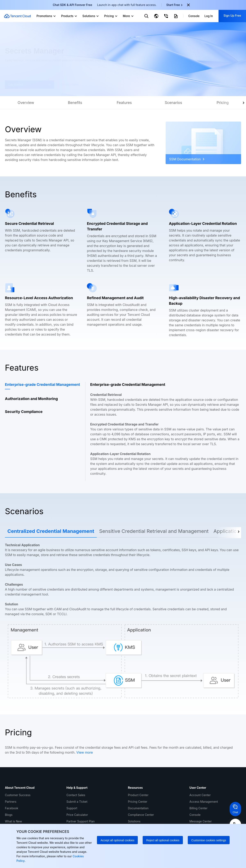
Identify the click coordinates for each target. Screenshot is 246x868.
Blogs (9, 815)
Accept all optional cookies (117, 840)
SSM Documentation (187, 159)
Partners (11, 802)
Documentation (138, 808)
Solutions (134, 821)
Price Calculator (77, 815)
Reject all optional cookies (163, 840)
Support (72, 808)
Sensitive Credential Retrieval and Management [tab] (154, 531)
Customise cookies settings (209, 840)
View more (85, 752)
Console (195, 815)
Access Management (204, 802)
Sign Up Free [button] (232, 16)
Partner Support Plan (81, 821)
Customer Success (18, 795)
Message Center (201, 821)
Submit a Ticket (77, 802)
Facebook (12, 808)
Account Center (200, 795)
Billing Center (198, 808)
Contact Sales (76, 795)
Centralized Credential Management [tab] (51, 531)
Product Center (138, 795)
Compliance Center (141, 815)
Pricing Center (138, 802)
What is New (13, 821)
